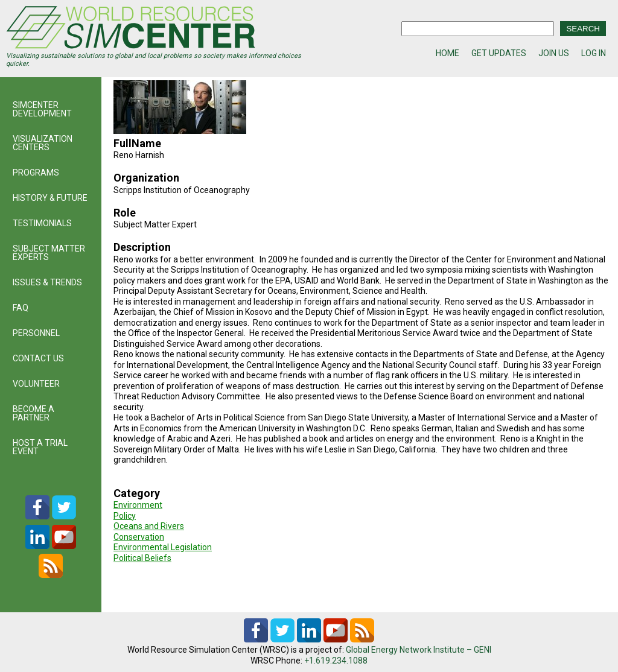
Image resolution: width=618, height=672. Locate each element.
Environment (138, 505)
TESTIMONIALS (42, 223)
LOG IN (594, 53)
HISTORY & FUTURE (50, 198)
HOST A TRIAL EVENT (40, 447)
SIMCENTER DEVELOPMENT (42, 109)
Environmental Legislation (163, 547)
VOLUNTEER (36, 384)
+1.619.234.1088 (336, 661)
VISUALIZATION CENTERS (43, 143)
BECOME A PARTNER (33, 413)
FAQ (21, 308)
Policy (125, 516)
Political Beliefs (142, 558)
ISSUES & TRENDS (47, 282)
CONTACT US (38, 358)
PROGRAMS (36, 173)
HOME (448, 53)
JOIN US (554, 53)
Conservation (139, 537)
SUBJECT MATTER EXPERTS (49, 253)
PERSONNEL (36, 333)
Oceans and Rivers (149, 526)
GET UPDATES (499, 53)
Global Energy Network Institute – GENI (419, 650)
